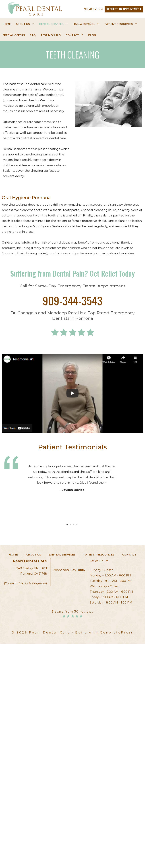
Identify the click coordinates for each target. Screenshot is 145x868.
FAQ (33, 35)
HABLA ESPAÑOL (86, 24)
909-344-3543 (73, 300)
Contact (129, 555)
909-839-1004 (94, 9)
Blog (92, 35)
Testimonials (51, 35)
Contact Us (74, 35)
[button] (67, 524)
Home (7, 24)
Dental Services (53, 24)
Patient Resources (121, 24)
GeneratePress (117, 632)
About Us (25, 24)
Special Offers (14, 35)
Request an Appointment (124, 9)
